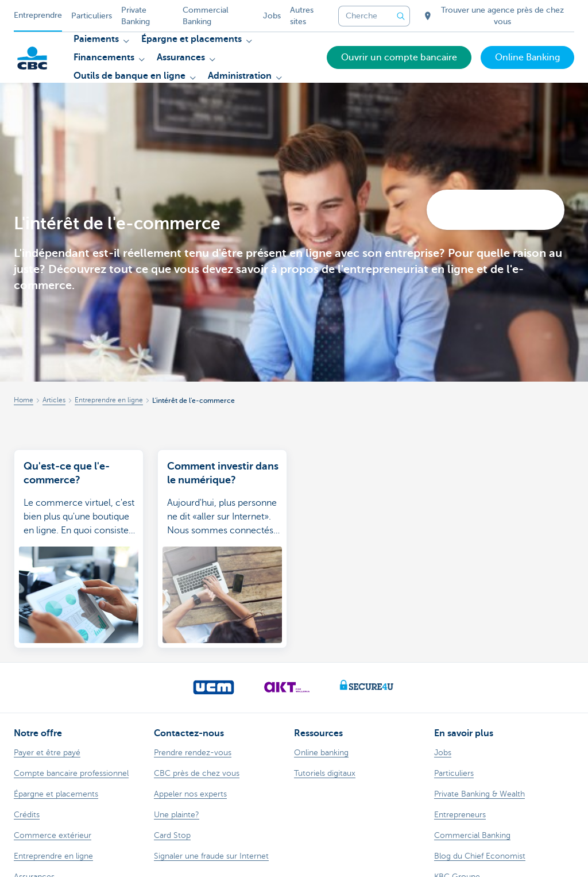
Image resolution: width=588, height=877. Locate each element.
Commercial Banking (206, 16)
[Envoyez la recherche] (401, 16)
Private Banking (136, 16)
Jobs (272, 16)
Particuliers (92, 16)
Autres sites (302, 16)
